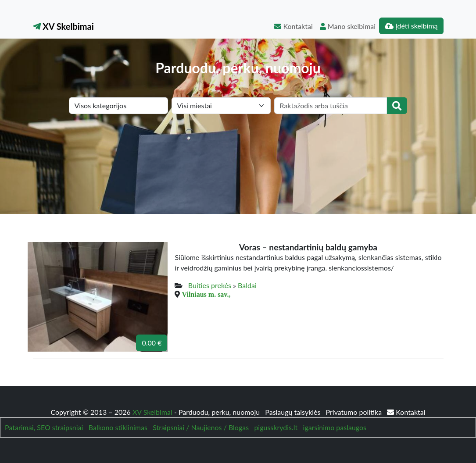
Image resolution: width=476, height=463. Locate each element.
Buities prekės (210, 285)
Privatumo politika (355, 412)
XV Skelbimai (63, 26)
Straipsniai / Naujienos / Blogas (201, 427)
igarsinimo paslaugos (335, 427)
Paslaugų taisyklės (293, 412)
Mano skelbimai (348, 26)
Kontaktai (293, 26)
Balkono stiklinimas (118, 427)
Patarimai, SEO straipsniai (44, 427)
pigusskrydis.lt (276, 427)
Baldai (247, 285)
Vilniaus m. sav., (206, 294)
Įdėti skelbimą (411, 26)
